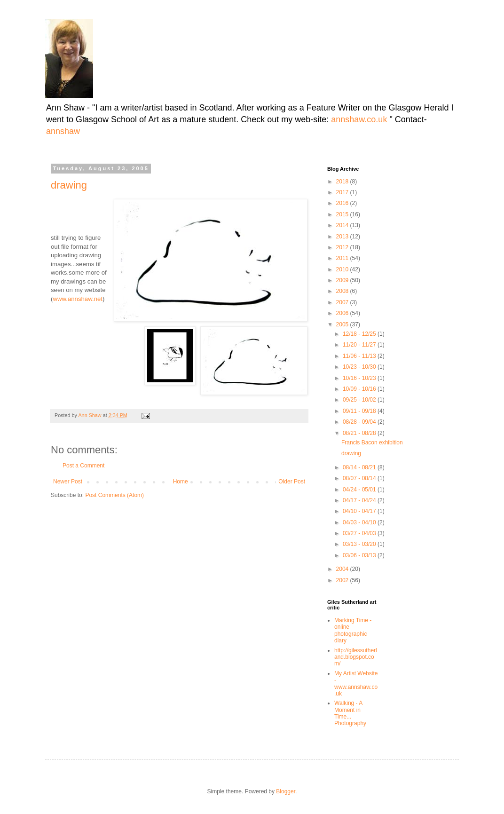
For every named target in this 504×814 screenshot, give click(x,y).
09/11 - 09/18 (360, 411)
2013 (343, 237)
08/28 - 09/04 (360, 422)
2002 (343, 580)
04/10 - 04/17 (360, 511)
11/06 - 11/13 (360, 356)
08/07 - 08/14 (360, 478)
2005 (343, 324)
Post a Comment (83, 466)
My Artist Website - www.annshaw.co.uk (356, 684)
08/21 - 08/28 (360, 433)
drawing (69, 185)
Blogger (286, 791)
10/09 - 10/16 (360, 389)
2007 (343, 302)
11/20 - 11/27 (360, 345)
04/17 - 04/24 (360, 500)
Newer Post (68, 482)
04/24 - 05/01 (360, 490)
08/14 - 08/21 (360, 467)
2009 (343, 280)
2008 (343, 291)
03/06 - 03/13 (360, 555)
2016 (343, 203)
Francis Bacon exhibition (372, 443)
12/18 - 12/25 (360, 334)
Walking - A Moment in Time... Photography (350, 713)
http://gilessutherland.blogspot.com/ (356, 657)
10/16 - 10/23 (360, 378)
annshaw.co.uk (360, 119)
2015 (343, 214)
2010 (343, 269)
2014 (343, 225)
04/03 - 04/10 (360, 522)
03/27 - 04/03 (360, 533)
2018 (343, 182)
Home (181, 482)
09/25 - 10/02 (360, 400)
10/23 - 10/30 (360, 367)
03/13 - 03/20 (360, 544)
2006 (343, 313)
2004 (343, 569)
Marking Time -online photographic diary (353, 630)
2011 (343, 258)
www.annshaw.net (78, 299)
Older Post (292, 482)
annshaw (63, 131)
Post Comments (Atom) (114, 495)
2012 (343, 247)
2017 (343, 192)
